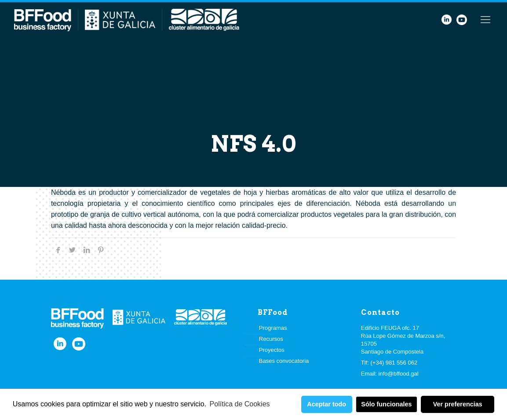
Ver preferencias (458, 404)
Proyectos (272, 350)
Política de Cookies (240, 404)
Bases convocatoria (284, 361)
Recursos (271, 339)
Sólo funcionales (386, 404)
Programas (273, 328)
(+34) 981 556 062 (394, 363)
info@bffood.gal (399, 374)
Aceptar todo (326, 404)
